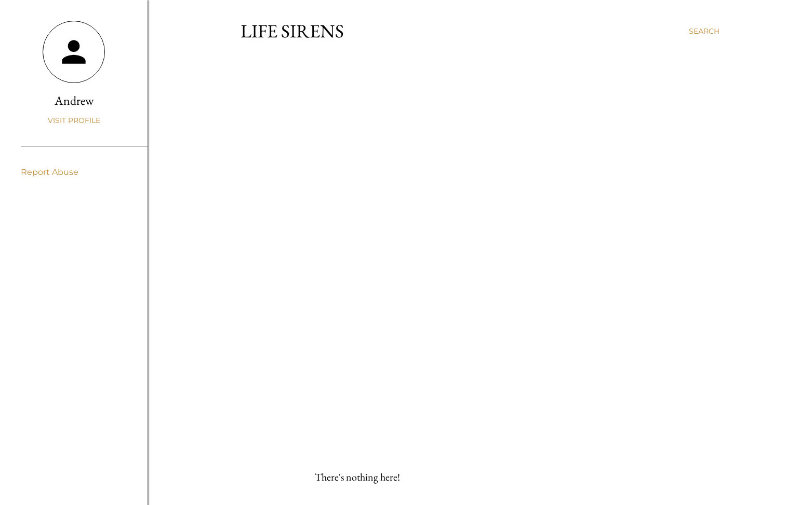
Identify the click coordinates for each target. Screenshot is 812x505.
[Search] (704, 31)
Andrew (74, 100)
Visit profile (74, 120)
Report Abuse (50, 172)
